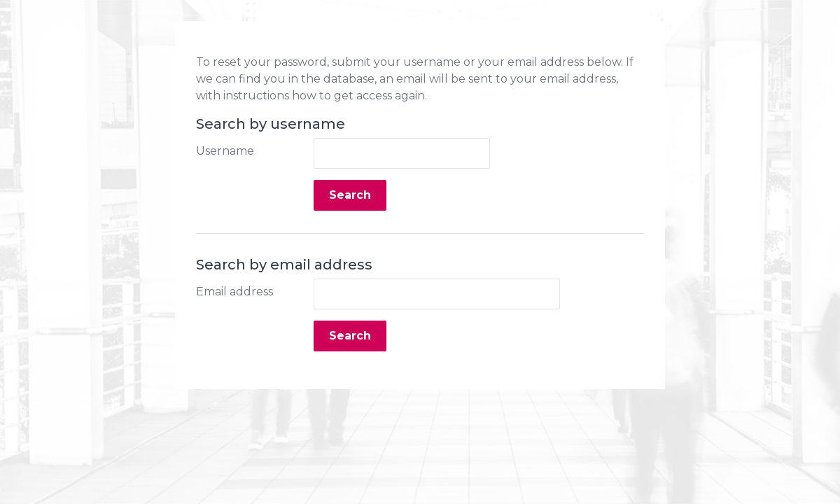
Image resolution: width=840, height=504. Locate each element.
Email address (234, 292)
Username (225, 151)
